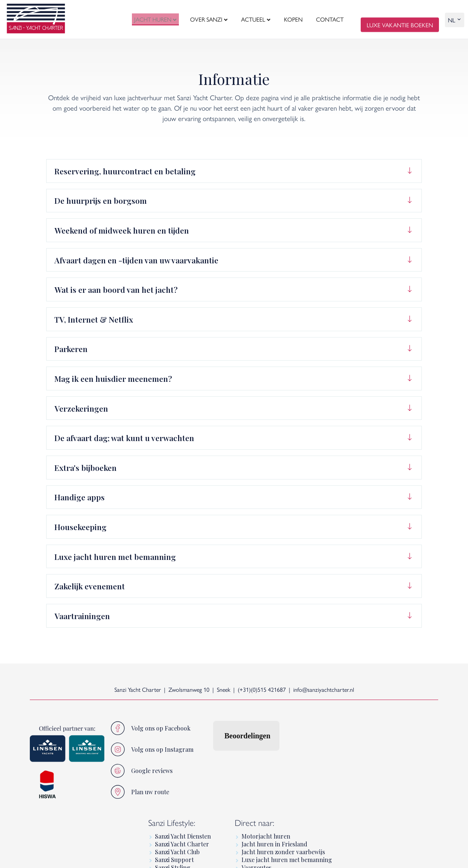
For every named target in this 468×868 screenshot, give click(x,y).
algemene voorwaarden (77, 856)
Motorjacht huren (372, 739)
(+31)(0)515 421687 (262, 689)
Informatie (362, 802)
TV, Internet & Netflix (94, 319)
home (37, 856)
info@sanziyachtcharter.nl (324, 689)
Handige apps (80, 497)
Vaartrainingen (82, 616)
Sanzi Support (281, 763)
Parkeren (71, 349)
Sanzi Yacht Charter (288, 747)
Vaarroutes (363, 771)
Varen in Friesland (373, 786)
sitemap (119, 856)
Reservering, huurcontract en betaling (125, 171)
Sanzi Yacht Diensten (289, 739)
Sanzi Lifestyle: (278, 726)
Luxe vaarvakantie (372, 778)
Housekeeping (80, 527)
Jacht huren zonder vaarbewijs (389, 755)
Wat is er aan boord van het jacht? (116, 289)
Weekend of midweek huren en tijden (122, 230)
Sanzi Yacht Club (284, 755)
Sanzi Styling (279, 771)
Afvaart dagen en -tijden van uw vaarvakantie (136, 260)
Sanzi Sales (276, 778)
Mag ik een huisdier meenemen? (113, 378)
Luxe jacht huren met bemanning (115, 557)
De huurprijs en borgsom (101, 200)
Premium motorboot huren (385, 825)
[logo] (36, 20)
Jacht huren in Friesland (381, 747)
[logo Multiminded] (432, 856)
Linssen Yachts (367, 818)
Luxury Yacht (365, 810)
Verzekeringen (81, 408)
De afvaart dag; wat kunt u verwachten (124, 438)
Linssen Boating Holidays (382, 794)
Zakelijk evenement (90, 586)
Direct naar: (361, 726)
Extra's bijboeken (86, 468)
